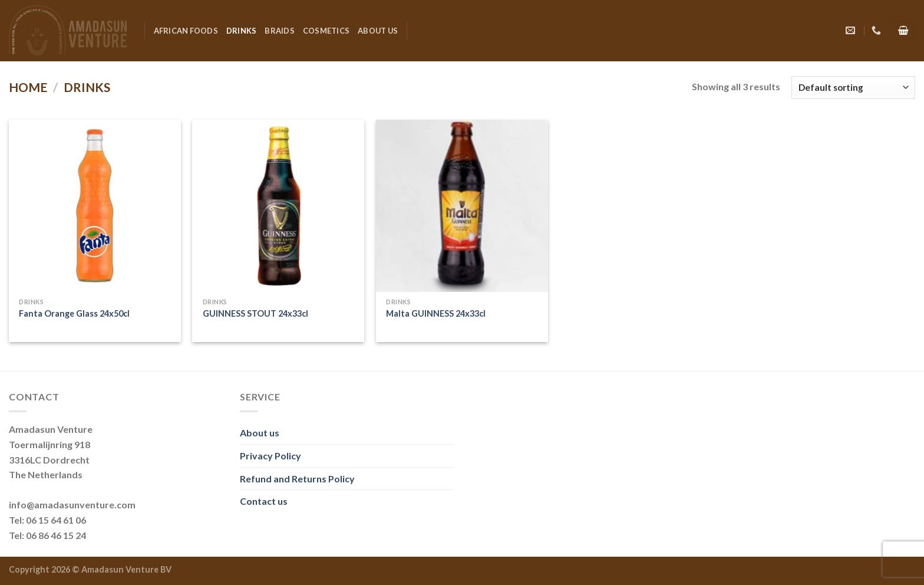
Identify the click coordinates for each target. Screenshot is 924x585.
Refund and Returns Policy (297, 479)
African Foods (186, 31)
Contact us (264, 501)
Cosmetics (326, 31)
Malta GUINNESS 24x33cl (436, 313)
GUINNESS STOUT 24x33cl (255, 313)
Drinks (242, 31)
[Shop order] (853, 88)
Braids (280, 31)
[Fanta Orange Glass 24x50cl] (95, 206)
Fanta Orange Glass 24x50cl (74, 313)
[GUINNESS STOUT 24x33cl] (278, 206)
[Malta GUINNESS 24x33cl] (462, 206)
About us (378, 31)
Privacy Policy (270, 456)
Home (28, 87)
